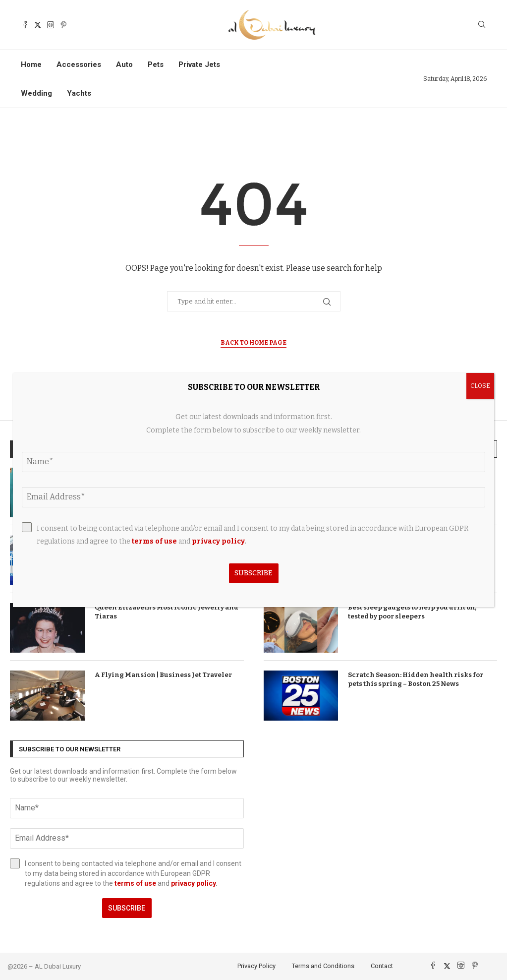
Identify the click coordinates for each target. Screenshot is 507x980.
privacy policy (193, 883)
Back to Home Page (253, 343)
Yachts (79, 93)
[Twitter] (38, 25)
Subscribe (127, 908)
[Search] (482, 25)
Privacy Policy (256, 966)
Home (31, 64)
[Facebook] (25, 25)
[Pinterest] (63, 25)
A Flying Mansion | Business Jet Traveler (163, 675)
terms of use (135, 883)
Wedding (36, 93)
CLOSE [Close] (480, 386)
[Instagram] (51, 25)
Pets (156, 64)
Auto (124, 64)
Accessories (79, 64)
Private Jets (199, 64)
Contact (382, 966)
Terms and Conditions (323, 966)
